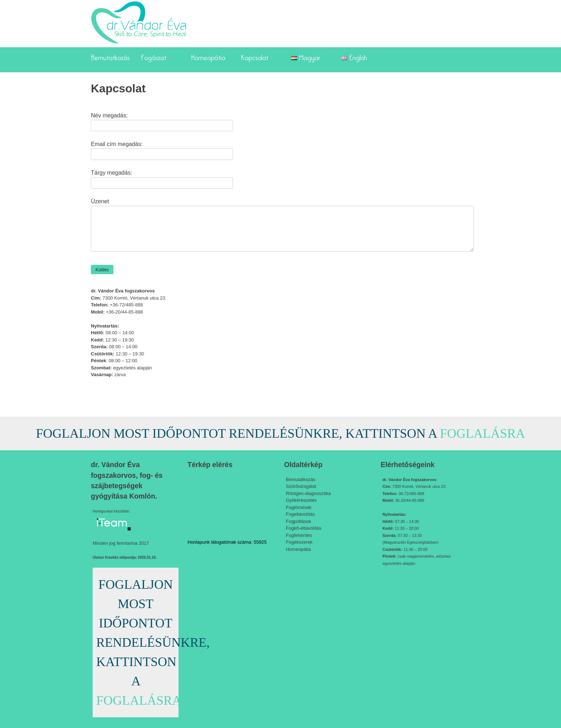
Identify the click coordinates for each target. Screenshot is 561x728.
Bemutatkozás (110, 56)
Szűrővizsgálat (301, 486)
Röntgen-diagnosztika (308, 493)
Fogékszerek (299, 542)
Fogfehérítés (299, 535)
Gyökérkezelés (301, 500)
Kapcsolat (255, 56)
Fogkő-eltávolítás (304, 528)
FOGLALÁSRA (483, 433)
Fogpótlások (299, 521)
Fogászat (154, 56)
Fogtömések (299, 507)
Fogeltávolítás (300, 514)
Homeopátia (208, 56)
